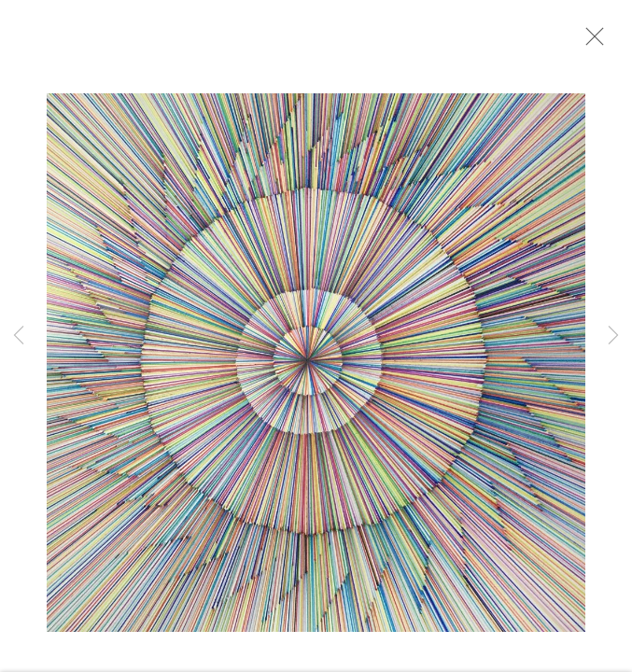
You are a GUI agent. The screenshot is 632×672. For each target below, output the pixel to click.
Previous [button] (19, 336)
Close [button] (595, 42)
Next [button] (613, 336)
